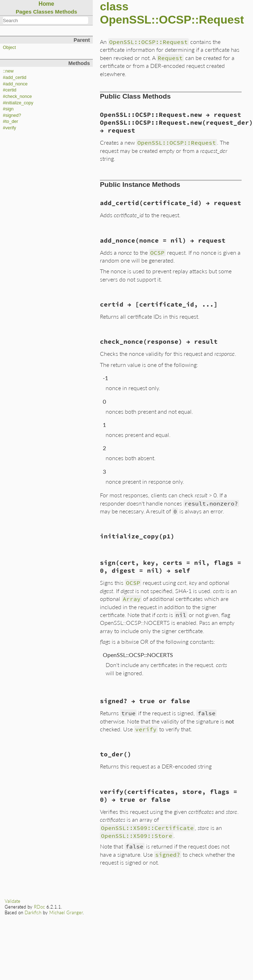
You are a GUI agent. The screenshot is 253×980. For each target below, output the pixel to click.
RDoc (39, 907)
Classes (43, 12)
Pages (24, 12)
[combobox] (45, 20)
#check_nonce (17, 96)
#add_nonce (15, 84)
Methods (66, 12)
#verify (9, 128)
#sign (8, 109)
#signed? (12, 115)
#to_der (11, 121)
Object (9, 48)
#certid (10, 90)
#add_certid (15, 78)
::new (8, 71)
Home (46, 4)
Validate (12, 901)
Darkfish (33, 912)
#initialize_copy (18, 103)
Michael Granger (66, 912)
